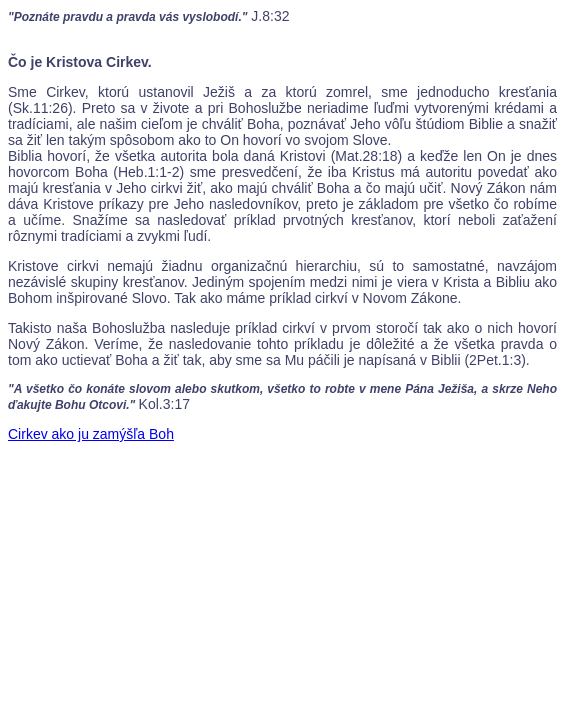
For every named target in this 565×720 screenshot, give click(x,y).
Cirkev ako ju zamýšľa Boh (91, 434)
